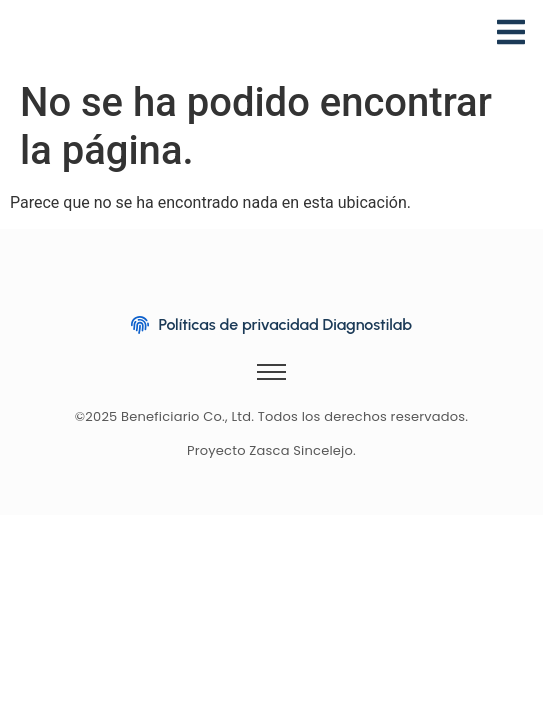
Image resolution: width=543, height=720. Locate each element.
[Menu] (511, 35)
